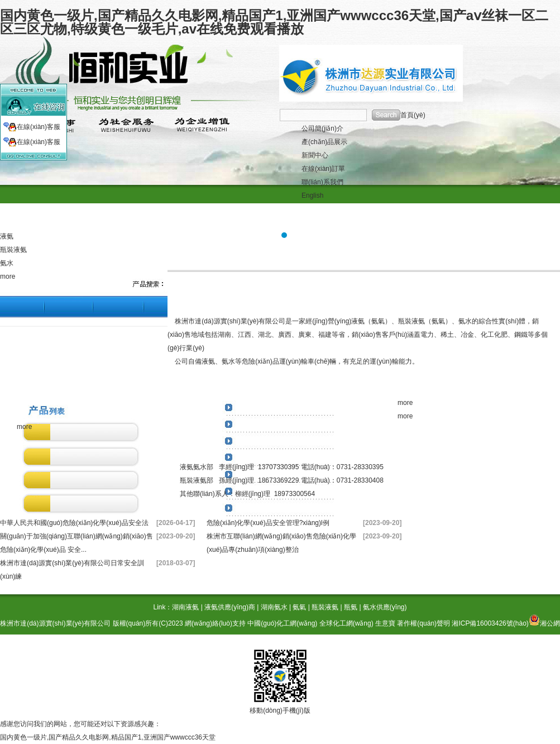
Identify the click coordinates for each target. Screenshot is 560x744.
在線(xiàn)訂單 (323, 169)
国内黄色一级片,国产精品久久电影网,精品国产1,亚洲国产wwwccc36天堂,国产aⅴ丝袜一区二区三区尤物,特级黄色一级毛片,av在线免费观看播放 (274, 22)
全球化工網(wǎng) (346, 623)
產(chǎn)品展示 (324, 142)
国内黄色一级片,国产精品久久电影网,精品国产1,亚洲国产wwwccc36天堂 (108, 737)
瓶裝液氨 (13, 250)
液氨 (7, 236)
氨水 (7, 263)
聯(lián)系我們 (322, 182)
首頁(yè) (413, 115)
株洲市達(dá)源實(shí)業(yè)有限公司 (55, 623)
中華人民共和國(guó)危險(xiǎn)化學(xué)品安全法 (74, 523)
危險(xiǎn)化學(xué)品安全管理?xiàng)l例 (268, 523)
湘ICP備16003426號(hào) (490, 623)
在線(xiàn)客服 (39, 127)
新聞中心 (315, 155)
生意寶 (385, 623)
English (312, 195)
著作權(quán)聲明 (423, 623)
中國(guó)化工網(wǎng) (282, 623)
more (8, 276)
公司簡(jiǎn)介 (322, 128)
